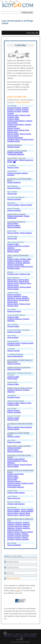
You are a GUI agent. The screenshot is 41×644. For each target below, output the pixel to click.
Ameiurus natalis (13, 119)
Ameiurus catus (13, 274)
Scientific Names (13, 100)
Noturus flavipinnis (14, 182)
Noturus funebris (13, 205)
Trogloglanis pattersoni (16, 154)
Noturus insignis (13, 134)
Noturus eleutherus (14, 296)
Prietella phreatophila (15, 153)
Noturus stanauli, (13, 427)
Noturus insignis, (25, 134)
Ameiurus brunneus (14, 108)
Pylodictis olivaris (13, 141)
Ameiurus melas (13, 117)
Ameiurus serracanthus (15, 124)
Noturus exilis (12, 194)
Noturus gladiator (14, 509)
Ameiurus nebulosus (14, 261)
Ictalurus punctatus (14, 199)
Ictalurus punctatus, (14, 173)
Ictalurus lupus (13, 476)
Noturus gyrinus (13, 167)
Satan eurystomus (14, 485)
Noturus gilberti (13, 337)
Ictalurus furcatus (13, 128)
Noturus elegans (26, 233)
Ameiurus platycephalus (16, 121)
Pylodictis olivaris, (14, 343)
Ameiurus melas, (13, 259)
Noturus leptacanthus (15, 138)
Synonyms (11, 102)
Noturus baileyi (13, 224)
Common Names (27, 100)
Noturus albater (13, 478)
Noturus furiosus (13, 465)
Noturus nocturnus (14, 364)
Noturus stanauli (13, 429)
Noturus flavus (12, 280)
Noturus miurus (13, 304)
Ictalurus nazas (12, 160)
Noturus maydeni (13, 351)
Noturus (14, 225)
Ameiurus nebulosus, (15, 246)
